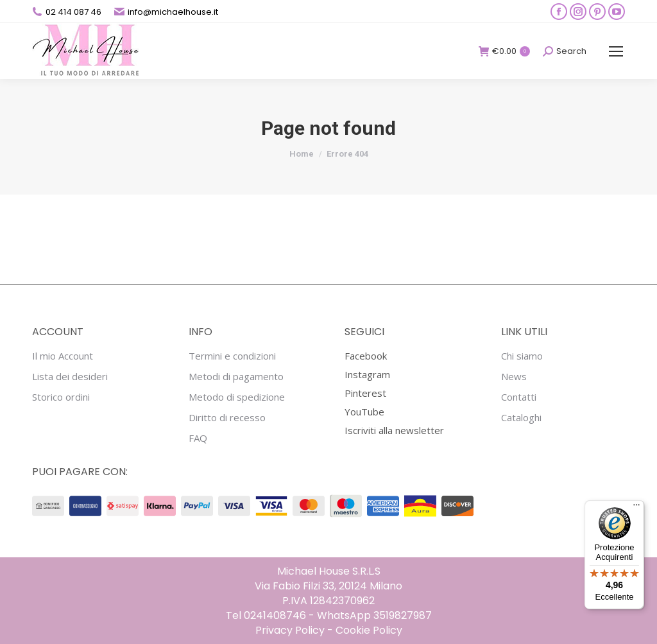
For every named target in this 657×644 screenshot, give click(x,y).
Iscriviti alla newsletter (394, 430)
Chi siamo (522, 356)
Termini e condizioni (232, 356)
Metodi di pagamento (236, 377)
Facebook (366, 356)
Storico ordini (61, 397)
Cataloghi (521, 418)
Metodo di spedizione (237, 397)
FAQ (198, 438)
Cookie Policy (369, 630)
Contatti (519, 397)
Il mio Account (63, 356)
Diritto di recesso (227, 418)
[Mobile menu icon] (616, 51)
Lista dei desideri (70, 377)
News (514, 377)
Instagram (367, 374)
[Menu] (636, 508)
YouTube (364, 412)
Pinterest (365, 393)
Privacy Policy (290, 630)
